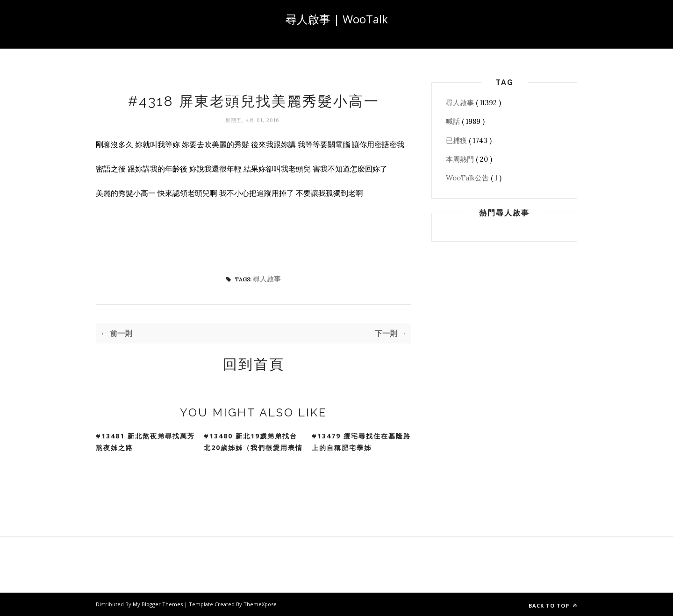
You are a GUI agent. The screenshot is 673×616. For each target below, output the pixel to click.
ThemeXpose (260, 604)
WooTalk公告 (468, 178)
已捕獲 (457, 140)
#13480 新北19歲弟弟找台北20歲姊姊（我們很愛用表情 (253, 442)
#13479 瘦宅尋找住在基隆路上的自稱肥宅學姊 (361, 442)
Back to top (553, 605)
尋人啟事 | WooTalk (337, 19)
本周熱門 (461, 159)
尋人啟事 (267, 279)
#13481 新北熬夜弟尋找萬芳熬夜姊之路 (145, 442)
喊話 (454, 121)
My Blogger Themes (158, 604)
